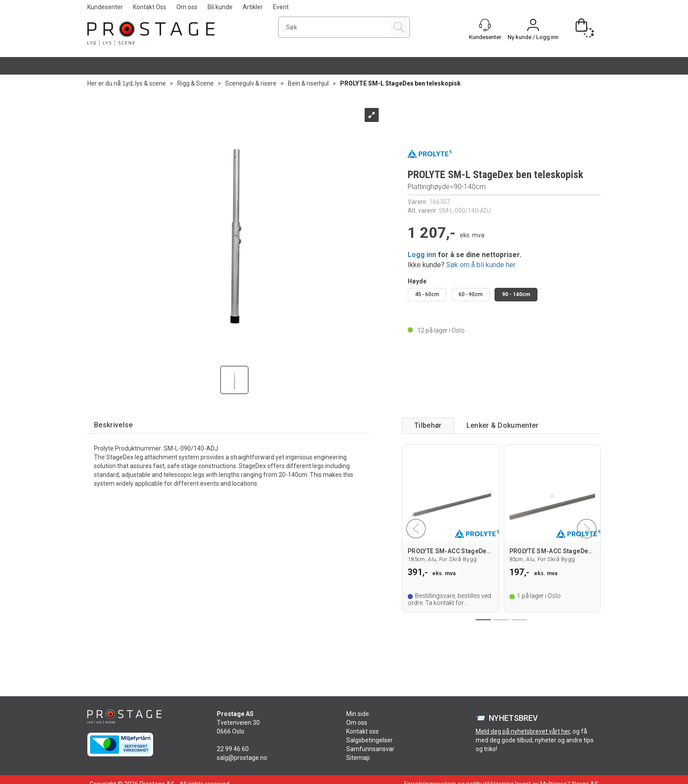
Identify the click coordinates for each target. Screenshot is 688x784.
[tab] (113, 425)
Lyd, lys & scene (145, 83)
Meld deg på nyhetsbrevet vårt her (523, 731)
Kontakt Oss (150, 7)
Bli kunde (220, 7)
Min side (358, 714)
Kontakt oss (362, 731)
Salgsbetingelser (369, 740)
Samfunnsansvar (370, 749)
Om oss (187, 7)
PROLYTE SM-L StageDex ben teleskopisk (400, 83)
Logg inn (422, 255)
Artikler (253, 7)
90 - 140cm (516, 294)
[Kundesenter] (485, 25)
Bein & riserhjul (308, 83)
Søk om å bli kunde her (481, 265)
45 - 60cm (427, 294)
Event (281, 7)
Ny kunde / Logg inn (533, 37)
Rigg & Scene (195, 83)
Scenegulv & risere (251, 83)
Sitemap (358, 758)
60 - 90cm (471, 294)
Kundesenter (105, 7)
